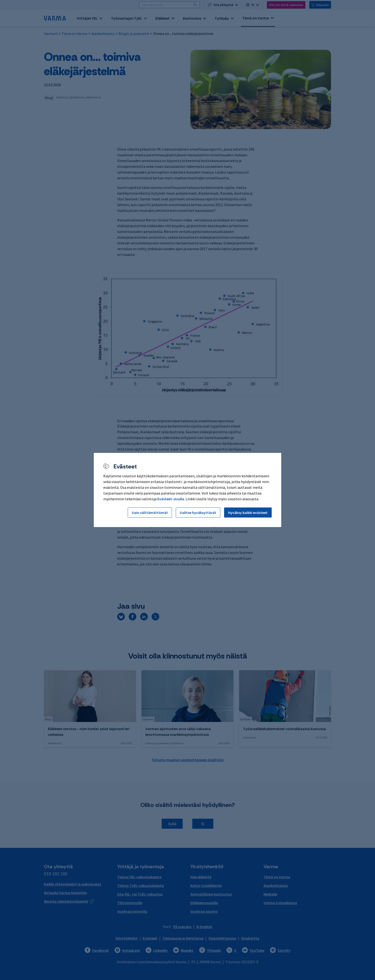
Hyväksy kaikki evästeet (248, 513)
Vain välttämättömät (150, 513)
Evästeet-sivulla (171, 499)
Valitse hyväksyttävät (198, 513)
